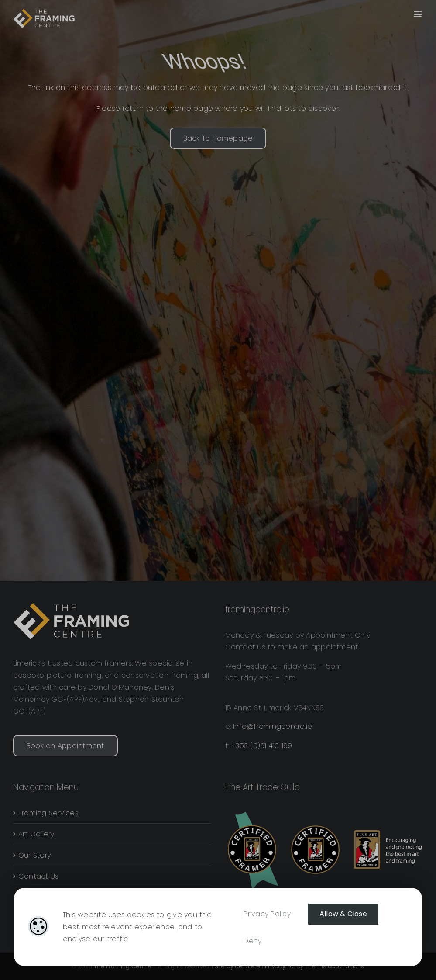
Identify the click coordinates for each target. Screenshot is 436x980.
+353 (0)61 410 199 (261, 746)
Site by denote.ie (237, 966)
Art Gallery (36, 834)
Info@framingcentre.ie (273, 726)
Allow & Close (343, 914)
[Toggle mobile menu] (418, 14)
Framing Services (48, 813)
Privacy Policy (267, 914)
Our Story (34, 855)
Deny (252, 941)
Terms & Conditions (336, 966)
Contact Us (38, 876)
